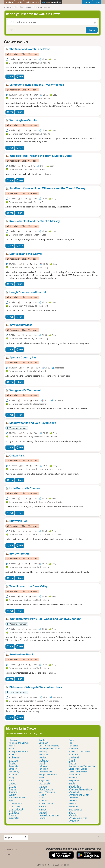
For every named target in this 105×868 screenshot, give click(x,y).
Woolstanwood (76, 809)
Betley (11, 777)
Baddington (14, 766)
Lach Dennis (44, 783)
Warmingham (75, 786)
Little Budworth (46, 789)
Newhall (42, 818)
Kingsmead (44, 780)
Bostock (12, 780)
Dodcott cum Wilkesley (49, 746)
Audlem (12, 754)
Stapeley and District (78, 769)
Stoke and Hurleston (78, 772)
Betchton (13, 775)
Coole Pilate (14, 812)
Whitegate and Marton (79, 795)
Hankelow (43, 754)
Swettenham (75, 775)
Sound (72, 760)
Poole (71, 740)
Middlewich (44, 801)
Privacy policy (11, 849)
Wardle (72, 783)
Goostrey (43, 751)
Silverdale (73, 754)
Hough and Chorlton (48, 775)
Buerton (12, 795)
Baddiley (12, 763)
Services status (44, 865)
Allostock (13, 740)
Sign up (87, 2)
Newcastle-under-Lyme (49, 815)
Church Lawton (15, 806)
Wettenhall (74, 792)
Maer (41, 798)
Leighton (43, 786)
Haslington (44, 760)
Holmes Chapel (46, 772)
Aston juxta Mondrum (18, 751)
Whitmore (73, 798)
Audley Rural (14, 757)
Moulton (43, 809)
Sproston (73, 763)
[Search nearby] (95, 22)
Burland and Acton (17, 798)
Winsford (73, 803)
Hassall (42, 763)
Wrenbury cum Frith (78, 818)
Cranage (12, 815)
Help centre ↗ (32, 2)
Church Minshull (16, 809)
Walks (19, 2)
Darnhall (43, 740)
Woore (72, 812)
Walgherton (74, 780)
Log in (97, 2)
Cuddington (14, 818)
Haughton (43, 769)
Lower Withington (47, 792)
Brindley (12, 789)
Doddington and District (50, 749)
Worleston (73, 815)
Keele (41, 777)
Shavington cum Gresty (79, 751)
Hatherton (43, 766)
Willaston (73, 801)
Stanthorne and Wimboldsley (82, 766)
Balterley (13, 769)
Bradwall (13, 783)
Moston (42, 806)
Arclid (11, 749)
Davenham (44, 743)
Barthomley (14, 772)
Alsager (12, 746)
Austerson (13, 760)
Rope (71, 743)
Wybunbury (74, 821)
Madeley (43, 795)
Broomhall (13, 792)
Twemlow (73, 777)
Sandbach (73, 749)
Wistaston (73, 806)
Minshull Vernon (46, 803)
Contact (8, 854)
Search (92, 30)
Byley (11, 801)
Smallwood (74, 757)
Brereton (13, 786)
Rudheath (73, 746)
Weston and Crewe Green (80, 789)
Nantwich (43, 812)
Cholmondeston (16, 803)
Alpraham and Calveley (19, 743)
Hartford (43, 757)
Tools (9, 2)
